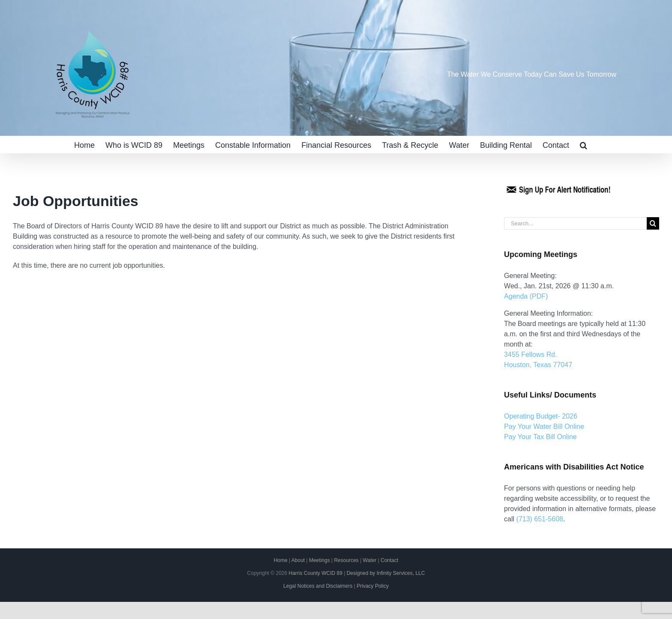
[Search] (653, 223)
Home (281, 560)
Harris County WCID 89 (315, 573)
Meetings (319, 560)
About (298, 560)
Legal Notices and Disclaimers (318, 586)
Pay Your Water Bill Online (544, 426)
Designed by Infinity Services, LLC (386, 573)
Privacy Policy (373, 586)
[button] (583, 144)
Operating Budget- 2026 (541, 416)
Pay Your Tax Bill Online (540, 437)
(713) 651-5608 (540, 519)
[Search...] (575, 223)
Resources (346, 560)
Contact (389, 560)
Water (370, 560)
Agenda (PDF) (526, 296)
